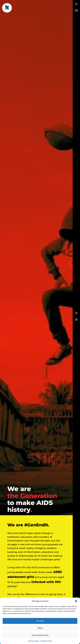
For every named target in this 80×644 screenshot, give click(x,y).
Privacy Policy (34, 641)
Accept (40, 621)
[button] (76, 601)
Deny (40, 628)
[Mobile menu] (76, 10)
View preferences (40, 635)
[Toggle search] (76, 4)
